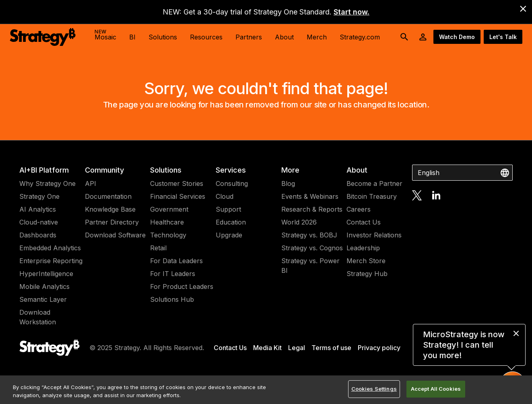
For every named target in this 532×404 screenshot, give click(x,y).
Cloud (225, 196)
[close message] (516, 333)
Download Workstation (38, 317)
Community (104, 170)
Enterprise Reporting (51, 261)
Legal (297, 348)
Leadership (363, 248)
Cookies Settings (374, 389)
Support (228, 209)
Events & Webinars (310, 196)
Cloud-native (39, 222)
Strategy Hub (367, 274)
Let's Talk (503, 37)
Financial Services (178, 196)
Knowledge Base (110, 209)
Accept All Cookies (436, 389)
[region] (266, 390)
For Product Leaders (182, 287)
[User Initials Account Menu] (423, 37)
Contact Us (364, 222)
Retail (158, 248)
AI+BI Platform (44, 170)
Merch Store (366, 261)
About (357, 170)
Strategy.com (360, 37)
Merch (317, 37)
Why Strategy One (47, 183)
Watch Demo (457, 37)
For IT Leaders (173, 274)
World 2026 (299, 222)
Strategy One (39, 196)
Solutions (166, 170)
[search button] (404, 37)
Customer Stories (177, 183)
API (91, 183)
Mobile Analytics (44, 287)
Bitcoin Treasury (372, 196)
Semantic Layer (43, 299)
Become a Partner (374, 183)
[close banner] (523, 9)
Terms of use (331, 348)
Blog (288, 183)
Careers (359, 209)
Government (169, 209)
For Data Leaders (176, 261)
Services (231, 170)
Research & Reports (312, 209)
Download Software (115, 235)
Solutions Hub (172, 299)
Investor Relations (374, 235)
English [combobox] (429, 173)
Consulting (232, 183)
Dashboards (38, 235)
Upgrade (229, 235)
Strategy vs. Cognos (312, 248)
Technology (168, 235)
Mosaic (105, 35)
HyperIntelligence (46, 274)
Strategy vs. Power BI (310, 266)
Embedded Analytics (50, 248)
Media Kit (267, 348)
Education (231, 222)
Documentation (108, 196)
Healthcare (167, 222)
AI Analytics (38, 209)
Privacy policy (379, 348)
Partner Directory (112, 222)
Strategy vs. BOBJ (309, 235)
